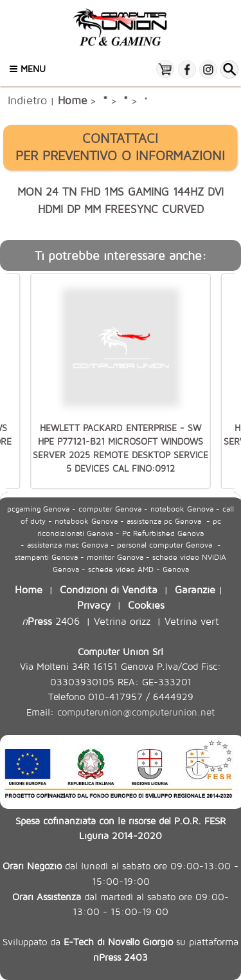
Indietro (27, 100)
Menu (28, 69)
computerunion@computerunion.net (136, 712)
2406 (51, 621)
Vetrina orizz (122, 621)
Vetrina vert (192, 621)
